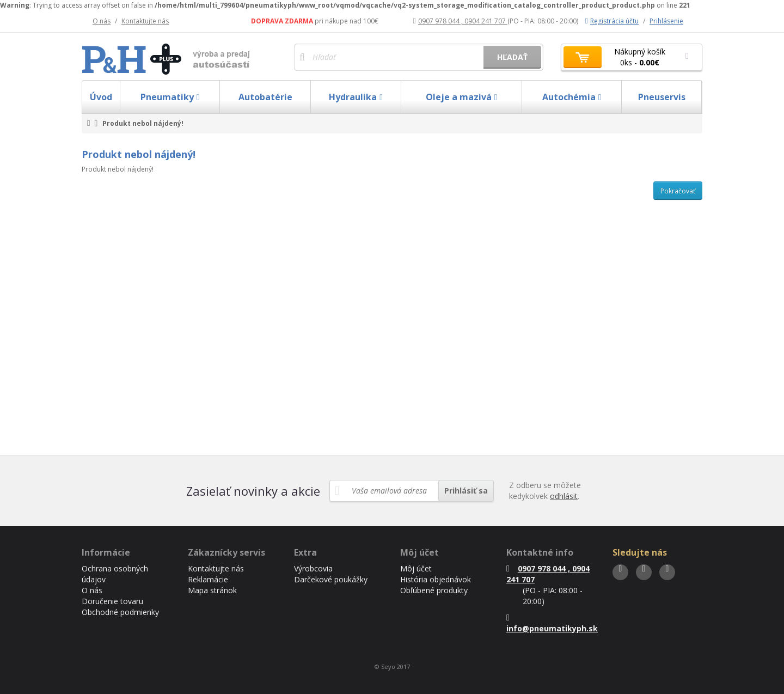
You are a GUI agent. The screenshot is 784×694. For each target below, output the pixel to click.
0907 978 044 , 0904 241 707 (460, 21)
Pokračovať (678, 191)
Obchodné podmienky (120, 612)
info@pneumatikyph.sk (552, 623)
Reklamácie (208, 579)
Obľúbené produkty (434, 590)
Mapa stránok (212, 590)
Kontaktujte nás (145, 21)
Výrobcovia (313, 568)
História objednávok (436, 579)
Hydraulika (356, 97)
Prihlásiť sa (466, 491)
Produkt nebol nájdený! (143, 123)
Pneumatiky (170, 97)
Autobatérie (265, 97)
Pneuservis (662, 97)
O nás (102, 21)
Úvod (101, 97)
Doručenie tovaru (112, 601)
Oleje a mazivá (462, 97)
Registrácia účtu (612, 21)
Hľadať (512, 57)
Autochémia (572, 97)
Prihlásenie (666, 21)
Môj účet (416, 568)
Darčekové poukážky (331, 579)
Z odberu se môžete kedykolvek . (545, 491)
